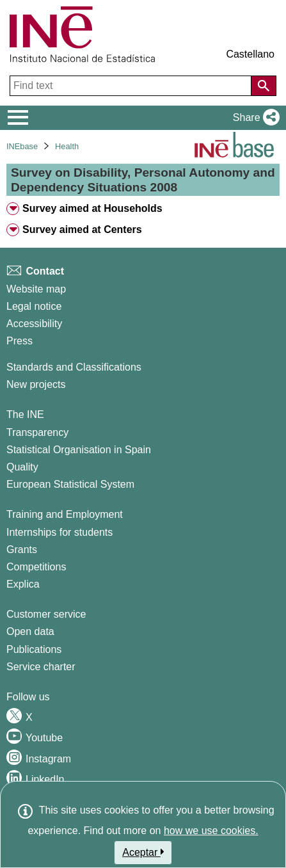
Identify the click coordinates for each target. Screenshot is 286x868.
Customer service (46, 614)
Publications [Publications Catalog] (34, 649)
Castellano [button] (250, 54)
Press (20, 341)
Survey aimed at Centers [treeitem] (82, 229)
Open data (30, 631)
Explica (23, 584)
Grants (22, 550)
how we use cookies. (211, 831)
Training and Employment (65, 514)
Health (67, 146)
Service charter (41, 667)
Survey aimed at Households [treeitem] (92, 208)
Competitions (36, 567)
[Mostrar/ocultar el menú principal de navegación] (18, 118)
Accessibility (34, 324)
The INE (25, 414)
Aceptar (143, 852)
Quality (22, 467)
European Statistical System (70, 484)
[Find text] (132, 86)
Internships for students (60, 532)
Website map (36, 289)
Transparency (37, 432)
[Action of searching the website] (264, 86)
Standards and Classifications (74, 367)
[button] (254, 118)
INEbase (22, 146)
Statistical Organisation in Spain (79, 450)
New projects (36, 384)
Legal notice (34, 306)
